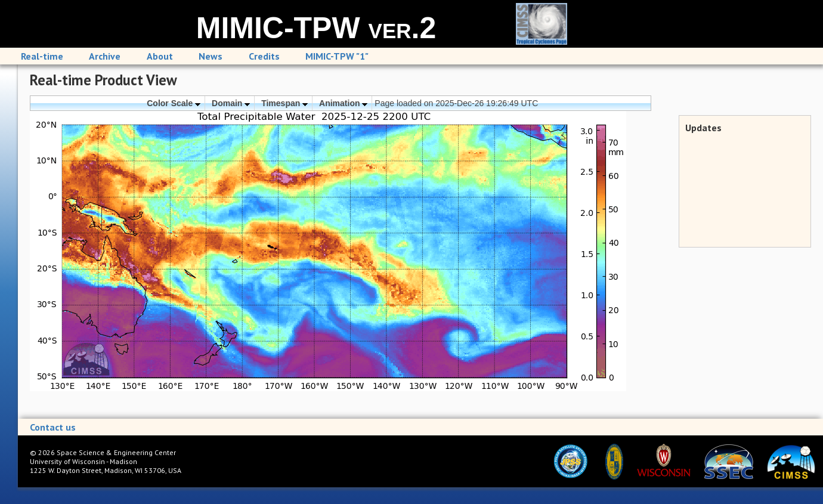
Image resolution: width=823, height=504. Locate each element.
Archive (105, 56)
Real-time (42, 56)
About (160, 56)
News (211, 56)
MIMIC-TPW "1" (337, 56)
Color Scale (174, 103)
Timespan (284, 103)
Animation (343, 103)
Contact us (53, 427)
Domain (231, 103)
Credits (264, 56)
